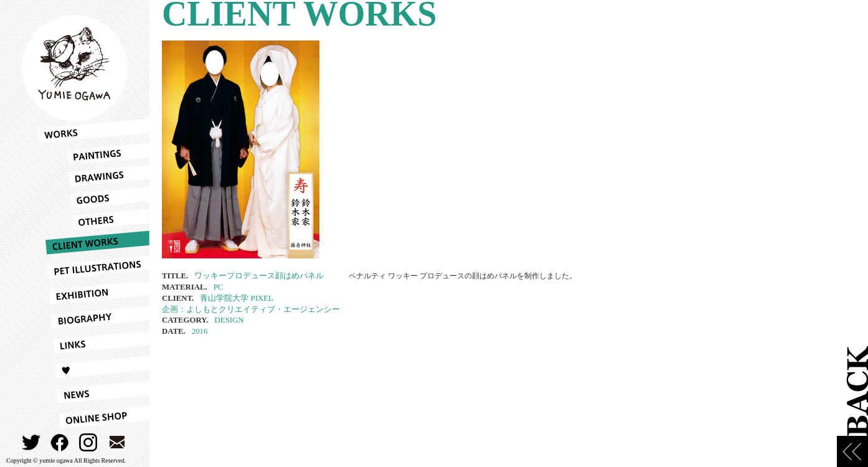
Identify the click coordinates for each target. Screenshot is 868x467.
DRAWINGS (93, 176)
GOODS (93, 198)
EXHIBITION (93, 293)
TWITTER (31, 442)
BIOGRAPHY (93, 318)
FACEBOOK (60, 442)
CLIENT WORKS (93, 243)
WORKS (93, 131)
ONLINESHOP (93, 417)
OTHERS (93, 219)
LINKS (93, 342)
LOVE (93, 367)
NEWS (93, 392)
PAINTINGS (93, 154)
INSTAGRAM (89, 442)
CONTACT (117, 442)
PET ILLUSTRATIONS (93, 268)
